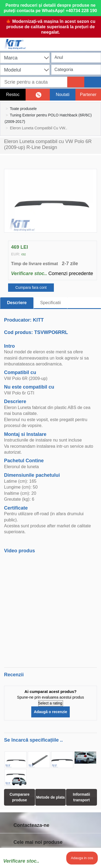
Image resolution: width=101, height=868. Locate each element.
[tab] (84, 303)
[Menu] (94, 41)
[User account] (72, 41)
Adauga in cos (82, 858)
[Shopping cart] (49, 41)
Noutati (63, 95)
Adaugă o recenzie (51, 712)
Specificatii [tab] (50, 303)
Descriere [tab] (17, 303)
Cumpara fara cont (31, 287)
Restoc (13, 95)
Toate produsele (23, 109)
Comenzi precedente (71, 273)
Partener (88, 95)
